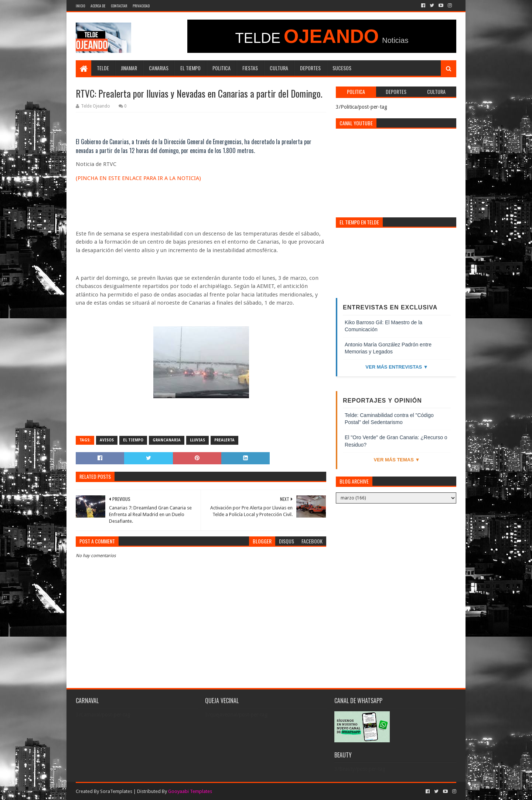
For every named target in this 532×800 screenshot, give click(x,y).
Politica (221, 68)
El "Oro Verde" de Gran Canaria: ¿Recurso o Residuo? (396, 441)
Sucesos (342, 68)
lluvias (197, 440)
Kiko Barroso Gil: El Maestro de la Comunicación (383, 326)
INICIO (80, 6)
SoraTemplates (116, 791)
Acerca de (98, 6)
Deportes (310, 68)
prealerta (224, 440)
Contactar (119, 6)
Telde (103, 68)
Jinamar (129, 68)
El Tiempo (190, 68)
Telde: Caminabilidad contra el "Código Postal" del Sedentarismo (389, 419)
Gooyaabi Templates (190, 791)
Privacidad (141, 6)
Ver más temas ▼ (397, 460)
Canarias (159, 68)
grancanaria (167, 440)
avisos (107, 440)
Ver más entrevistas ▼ (397, 367)
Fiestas (250, 68)
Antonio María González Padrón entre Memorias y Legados (388, 348)
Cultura (279, 68)
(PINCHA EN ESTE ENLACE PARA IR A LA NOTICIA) (138, 178)
